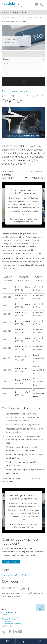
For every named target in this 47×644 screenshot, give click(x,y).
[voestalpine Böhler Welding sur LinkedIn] (15, 632)
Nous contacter (11, 562)
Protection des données (11, 624)
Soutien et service (9, 612)
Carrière (5, 615)
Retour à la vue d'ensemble (15, 91)
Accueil (6, 18)
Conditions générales (10, 617)
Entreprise (15, 18)
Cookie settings (8, 626)
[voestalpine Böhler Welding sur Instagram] (4, 632)
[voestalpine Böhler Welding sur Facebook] (10, 632)
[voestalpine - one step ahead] (13, 5)
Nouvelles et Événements (32, 18)
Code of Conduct (9, 619)
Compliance (7, 621)
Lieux (8, 64)
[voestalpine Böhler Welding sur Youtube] (20, 632)
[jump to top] (41, 608)
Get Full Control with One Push (15, 21)
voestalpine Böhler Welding (16, 575)
